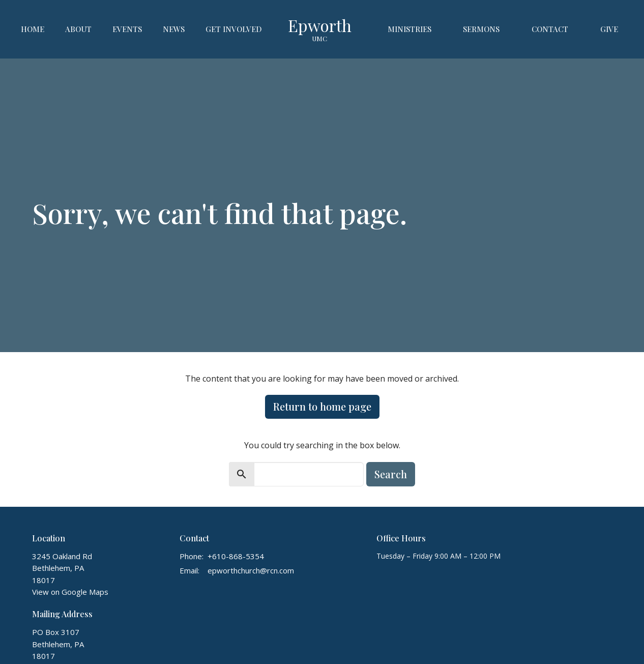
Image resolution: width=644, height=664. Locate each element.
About (78, 29)
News (174, 29)
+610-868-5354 (236, 556)
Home (33, 29)
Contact (550, 29)
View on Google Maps (70, 592)
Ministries (409, 29)
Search (391, 474)
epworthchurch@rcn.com (251, 570)
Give (609, 29)
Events (127, 29)
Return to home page (322, 406)
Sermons (481, 29)
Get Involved (234, 29)
